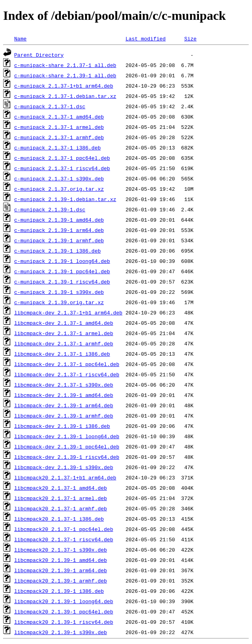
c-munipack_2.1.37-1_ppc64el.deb (62, 158)
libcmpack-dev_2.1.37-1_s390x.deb (64, 385)
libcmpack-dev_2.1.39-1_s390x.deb (64, 467)
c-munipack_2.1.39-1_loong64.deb (62, 261)
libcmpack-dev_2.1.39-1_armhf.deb (64, 416)
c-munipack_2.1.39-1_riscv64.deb (62, 282)
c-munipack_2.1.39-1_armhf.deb (59, 240)
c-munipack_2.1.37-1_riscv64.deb (62, 168)
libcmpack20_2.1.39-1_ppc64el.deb (64, 611)
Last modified (146, 38)
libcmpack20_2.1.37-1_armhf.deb (61, 508)
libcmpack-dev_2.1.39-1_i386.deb (62, 426)
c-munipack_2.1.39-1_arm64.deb (59, 230)
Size (190, 38)
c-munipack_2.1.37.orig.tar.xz (59, 189)
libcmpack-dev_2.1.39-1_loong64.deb (67, 436)
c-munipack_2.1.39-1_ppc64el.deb (62, 271)
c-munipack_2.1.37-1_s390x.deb (59, 178)
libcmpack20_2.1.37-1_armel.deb (61, 498)
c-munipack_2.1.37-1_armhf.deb (59, 137)
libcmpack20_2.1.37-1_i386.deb (59, 519)
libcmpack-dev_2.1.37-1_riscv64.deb (67, 374)
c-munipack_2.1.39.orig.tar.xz (59, 302)
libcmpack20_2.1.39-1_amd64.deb (61, 560)
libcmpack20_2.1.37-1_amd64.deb (61, 488)
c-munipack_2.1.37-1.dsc (50, 106)
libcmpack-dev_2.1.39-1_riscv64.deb (67, 457)
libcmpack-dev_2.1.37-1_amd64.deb (64, 323)
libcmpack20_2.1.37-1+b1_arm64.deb (65, 477)
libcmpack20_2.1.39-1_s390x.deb (61, 632)
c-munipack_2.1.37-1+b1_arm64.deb (64, 86)
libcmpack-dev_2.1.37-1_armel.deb (64, 333)
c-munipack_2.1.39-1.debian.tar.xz (65, 199)
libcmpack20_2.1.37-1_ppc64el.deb (64, 529)
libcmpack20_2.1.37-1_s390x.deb (61, 550)
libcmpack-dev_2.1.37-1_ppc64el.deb (67, 364)
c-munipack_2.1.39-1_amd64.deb (59, 220)
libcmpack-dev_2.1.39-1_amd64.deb (64, 395)
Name (20, 38)
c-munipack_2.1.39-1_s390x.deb (59, 292)
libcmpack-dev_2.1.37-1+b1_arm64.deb (68, 312)
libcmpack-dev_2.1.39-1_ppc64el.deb (67, 447)
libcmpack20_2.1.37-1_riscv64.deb (64, 539)
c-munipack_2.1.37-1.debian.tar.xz (65, 96)
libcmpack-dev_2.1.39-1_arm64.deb (64, 405)
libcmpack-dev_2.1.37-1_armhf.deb (64, 343)
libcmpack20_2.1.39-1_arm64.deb (61, 570)
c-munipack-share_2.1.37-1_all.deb (65, 65)
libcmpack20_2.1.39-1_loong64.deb (64, 601)
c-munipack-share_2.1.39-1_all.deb (65, 75)
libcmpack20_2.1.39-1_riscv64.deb (64, 622)
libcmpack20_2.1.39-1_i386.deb (59, 591)
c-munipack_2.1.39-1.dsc (50, 209)
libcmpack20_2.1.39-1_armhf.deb (61, 581)
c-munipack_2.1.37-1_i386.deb (57, 148)
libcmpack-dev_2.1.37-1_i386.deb (62, 354)
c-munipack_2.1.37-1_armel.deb (59, 127)
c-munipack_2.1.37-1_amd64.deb (59, 117)
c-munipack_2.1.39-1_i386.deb (57, 251)
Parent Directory (39, 55)
